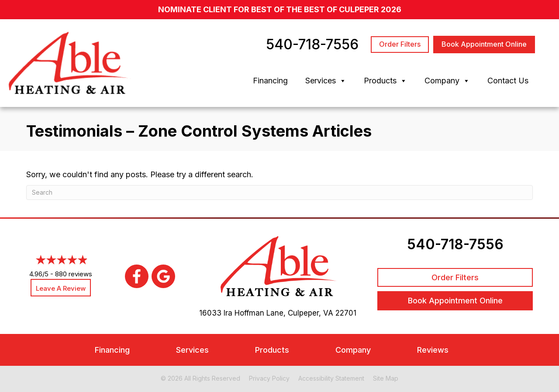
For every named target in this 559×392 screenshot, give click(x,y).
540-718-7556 (455, 244)
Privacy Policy (269, 378)
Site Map (386, 378)
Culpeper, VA (311, 313)
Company (447, 81)
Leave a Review (61, 288)
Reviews (433, 350)
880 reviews (74, 274)
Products (385, 81)
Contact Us (508, 81)
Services (326, 81)
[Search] (279, 193)
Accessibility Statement (331, 378)
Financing (270, 81)
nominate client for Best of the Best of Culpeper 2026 (280, 9)
